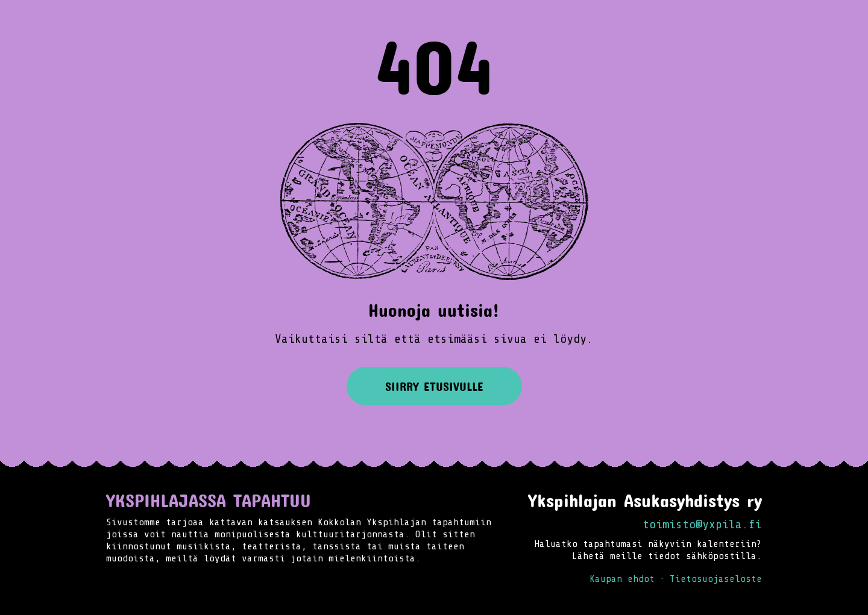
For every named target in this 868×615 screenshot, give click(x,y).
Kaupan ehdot (622, 579)
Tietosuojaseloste (716, 579)
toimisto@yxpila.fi (702, 524)
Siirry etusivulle (434, 386)
